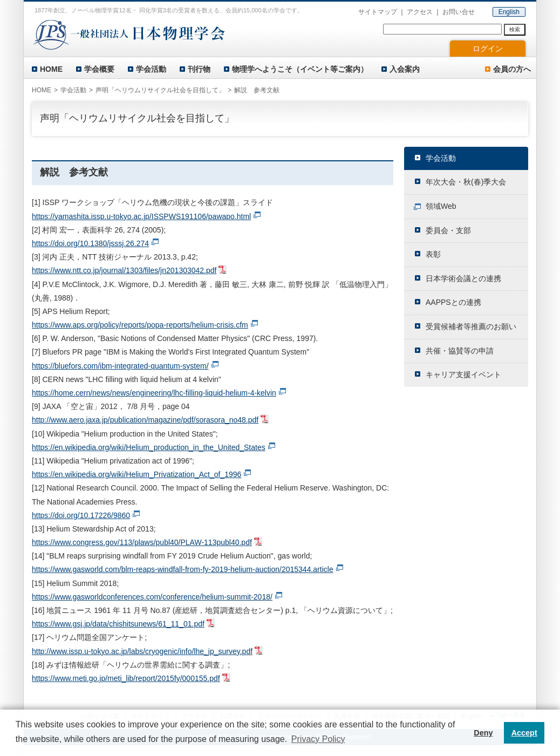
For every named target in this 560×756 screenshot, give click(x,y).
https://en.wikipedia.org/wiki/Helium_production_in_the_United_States (149, 447)
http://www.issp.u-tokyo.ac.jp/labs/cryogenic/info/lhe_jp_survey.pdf (142, 651)
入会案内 (405, 69)
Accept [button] (524, 733)
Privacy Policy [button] (318, 739)
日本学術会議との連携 (463, 278)
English (509, 12)
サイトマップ (378, 12)
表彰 (433, 254)
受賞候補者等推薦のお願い (471, 326)
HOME (51, 69)
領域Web (441, 206)
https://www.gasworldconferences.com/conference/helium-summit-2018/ (152, 597)
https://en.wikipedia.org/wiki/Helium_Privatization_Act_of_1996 (136, 474)
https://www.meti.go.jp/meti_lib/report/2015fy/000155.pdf (126, 678)
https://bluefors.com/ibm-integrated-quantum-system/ (120, 366)
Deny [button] (483, 733)
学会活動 (151, 69)
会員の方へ (512, 69)
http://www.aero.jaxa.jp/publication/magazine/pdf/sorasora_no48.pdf (145, 420)
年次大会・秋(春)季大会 (466, 182)
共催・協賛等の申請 (460, 351)
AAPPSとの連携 (453, 302)
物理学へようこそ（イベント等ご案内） (300, 69)
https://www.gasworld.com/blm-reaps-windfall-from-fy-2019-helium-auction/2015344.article (183, 569)
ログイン (488, 49)
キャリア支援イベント (463, 374)
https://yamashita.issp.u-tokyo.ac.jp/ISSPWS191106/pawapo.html (141, 216)
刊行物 (199, 69)
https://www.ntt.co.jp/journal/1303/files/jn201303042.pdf (124, 270)
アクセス (420, 12)
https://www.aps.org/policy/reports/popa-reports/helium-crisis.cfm (140, 325)
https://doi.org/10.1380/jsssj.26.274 (90, 243)
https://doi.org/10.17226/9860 (81, 515)
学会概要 (99, 69)
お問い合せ (459, 12)
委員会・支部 (448, 230)
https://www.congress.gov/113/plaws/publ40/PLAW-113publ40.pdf (142, 542)
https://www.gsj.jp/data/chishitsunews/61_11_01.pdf (118, 624)
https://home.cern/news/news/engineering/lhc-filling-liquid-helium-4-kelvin (154, 393)
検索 (515, 29)
